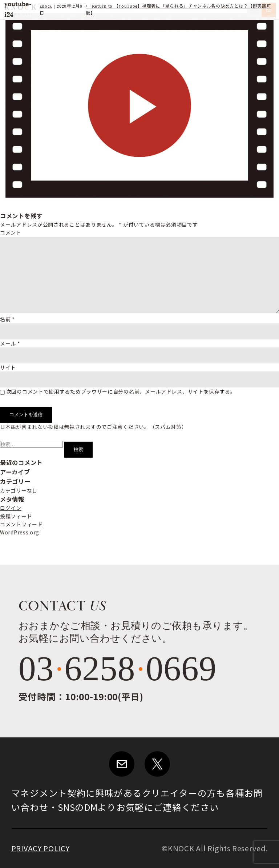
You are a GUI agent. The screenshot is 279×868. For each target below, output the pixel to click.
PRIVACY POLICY (41, 848)
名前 (7, 319)
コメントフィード (21, 524)
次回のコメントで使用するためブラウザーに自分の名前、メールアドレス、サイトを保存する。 (121, 391)
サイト (8, 367)
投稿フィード (16, 516)
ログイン (11, 508)
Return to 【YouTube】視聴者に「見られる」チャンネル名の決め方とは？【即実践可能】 (178, 10)
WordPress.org (20, 532)
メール (10, 343)
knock (46, 6)
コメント (11, 232)
